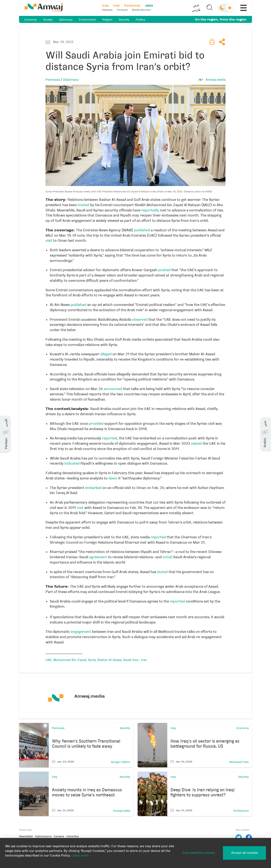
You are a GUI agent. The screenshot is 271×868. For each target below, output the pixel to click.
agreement (98, 557)
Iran (144, 660)
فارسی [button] (196, 10)
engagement (81, 632)
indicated (72, 463)
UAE (49, 660)
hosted (83, 205)
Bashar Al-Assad (109, 660)
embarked (93, 488)
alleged (106, 354)
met (80, 508)
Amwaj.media (216, 80)
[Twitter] (239, 837)
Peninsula (53, 80)
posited (164, 270)
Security (124, 20)
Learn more (80, 856)
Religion (107, 20)
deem (113, 478)
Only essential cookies (199, 853)
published (142, 230)
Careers (59, 836)
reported (110, 438)
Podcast (122, 10)
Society (48, 20)
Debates (107, 10)
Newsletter (26, 836)
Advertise (73, 836)
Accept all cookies (245, 853)
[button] (196, 8)
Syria (92, 660)
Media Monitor (141, 10)
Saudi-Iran (131, 660)
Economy (31, 20)
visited (196, 443)
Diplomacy (66, 20)
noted (167, 557)
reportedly (150, 210)
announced (113, 389)
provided (96, 424)
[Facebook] (249, 837)
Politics (140, 20)
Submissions (43, 836)
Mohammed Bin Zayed (70, 660)
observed (140, 319)
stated (162, 572)
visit (49, 240)
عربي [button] (196, 5)
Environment (87, 20)
